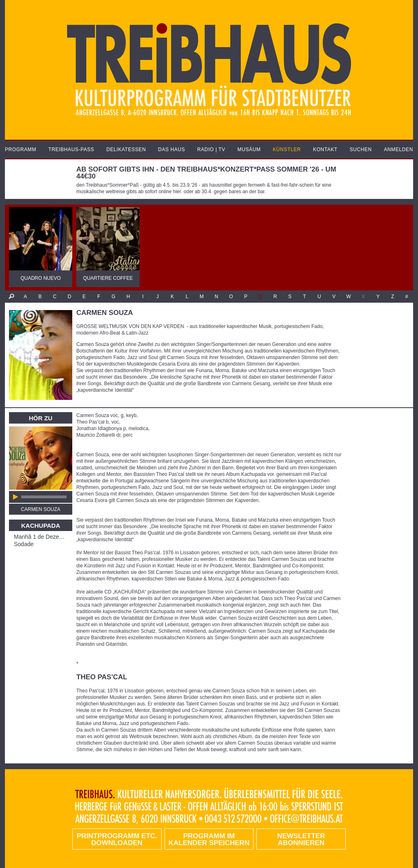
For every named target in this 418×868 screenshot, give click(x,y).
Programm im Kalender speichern (209, 839)
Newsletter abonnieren (301, 839)
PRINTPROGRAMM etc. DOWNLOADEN (117, 839)
